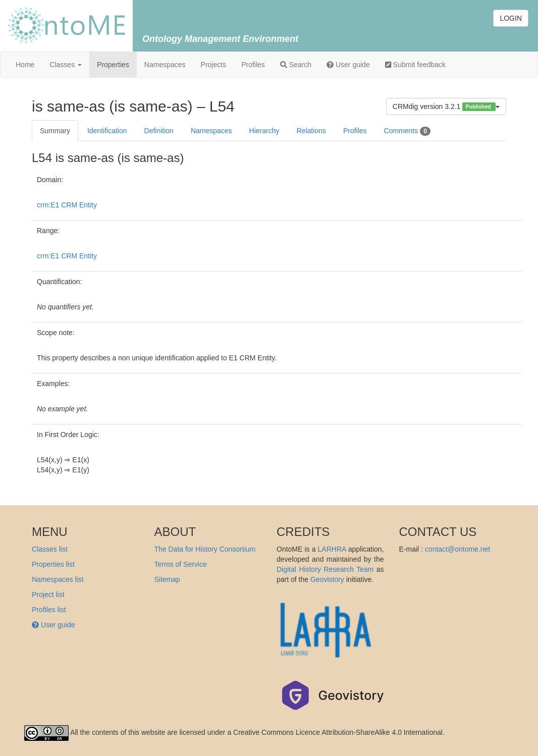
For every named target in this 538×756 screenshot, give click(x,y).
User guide (348, 65)
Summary (55, 131)
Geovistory (327, 579)
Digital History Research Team (325, 569)
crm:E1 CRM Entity (67, 205)
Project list (48, 595)
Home (25, 65)
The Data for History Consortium (205, 549)
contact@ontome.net (458, 549)
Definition (159, 131)
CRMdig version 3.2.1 (446, 107)
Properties (113, 65)
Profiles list (49, 610)
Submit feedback (415, 65)
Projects (214, 65)
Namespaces (165, 65)
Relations (311, 131)
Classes (66, 65)
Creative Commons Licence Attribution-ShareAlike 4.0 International (338, 732)
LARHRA (332, 549)
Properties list (53, 564)
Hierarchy (264, 131)
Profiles (253, 65)
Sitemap (167, 579)
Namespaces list (58, 579)
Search (296, 65)
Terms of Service (181, 564)
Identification (107, 131)
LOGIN (511, 18)
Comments (407, 131)
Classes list (50, 549)
